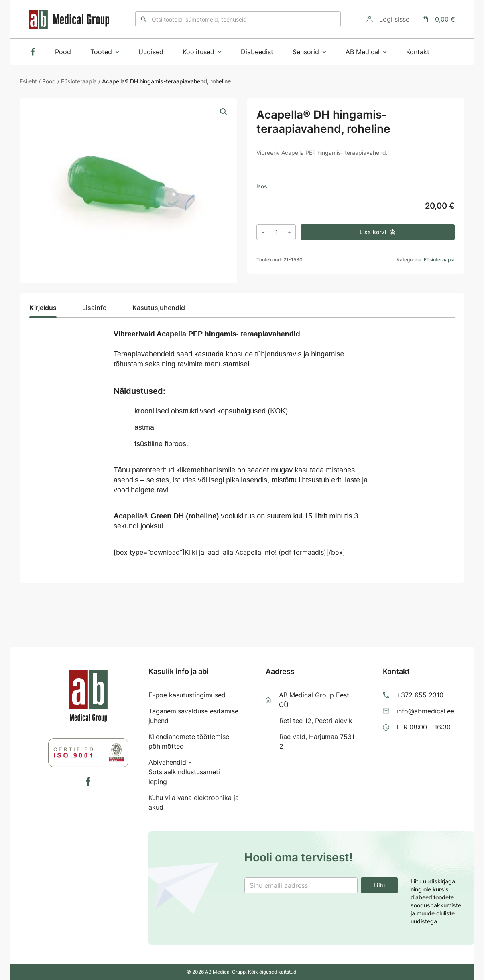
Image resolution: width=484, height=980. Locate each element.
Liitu (379, 885)
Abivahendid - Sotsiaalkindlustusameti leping (184, 772)
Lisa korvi (378, 232)
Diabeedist (257, 52)
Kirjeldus (43, 308)
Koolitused (202, 52)
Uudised (151, 52)
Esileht (28, 81)
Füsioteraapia (79, 81)
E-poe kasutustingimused (187, 695)
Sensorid (309, 52)
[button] (224, 112)
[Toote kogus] (276, 232)
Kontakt (418, 52)
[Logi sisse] (388, 19)
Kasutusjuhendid (159, 308)
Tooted (105, 52)
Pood (63, 52)
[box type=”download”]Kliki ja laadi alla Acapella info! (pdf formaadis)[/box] (229, 552)
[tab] (43, 310)
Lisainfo (95, 308)
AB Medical (366, 52)
